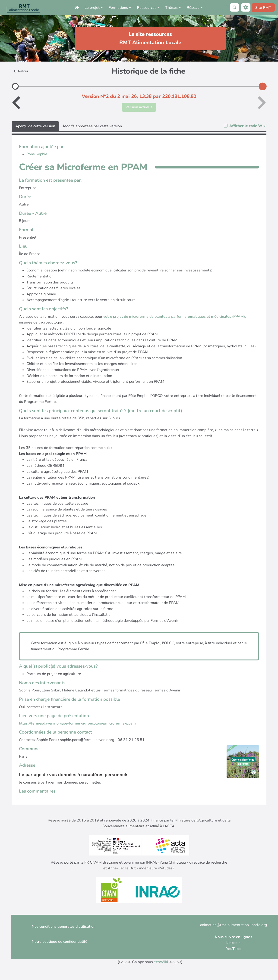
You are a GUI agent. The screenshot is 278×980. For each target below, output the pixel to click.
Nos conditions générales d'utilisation (64, 927)
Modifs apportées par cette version (92, 126)
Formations (120, 8)
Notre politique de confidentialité (60, 942)
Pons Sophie (37, 154)
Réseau (195, 8)
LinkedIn (233, 943)
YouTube (233, 949)
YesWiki (161, 962)
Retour (21, 71)
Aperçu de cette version (35, 126)
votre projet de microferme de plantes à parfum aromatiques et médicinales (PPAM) (174, 317)
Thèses (173, 8)
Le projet (94, 8)
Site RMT (263, 8)
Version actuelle (139, 107)
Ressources (148, 8)
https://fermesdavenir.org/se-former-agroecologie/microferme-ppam (77, 723)
